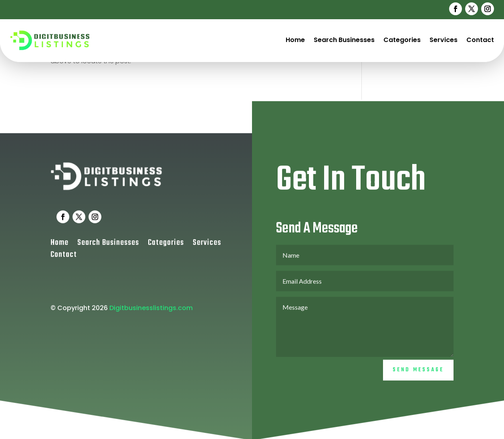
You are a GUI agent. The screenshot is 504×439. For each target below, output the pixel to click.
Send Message (418, 374)
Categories (402, 40)
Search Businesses (344, 40)
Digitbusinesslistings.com (151, 312)
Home (295, 40)
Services (444, 40)
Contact (480, 40)
